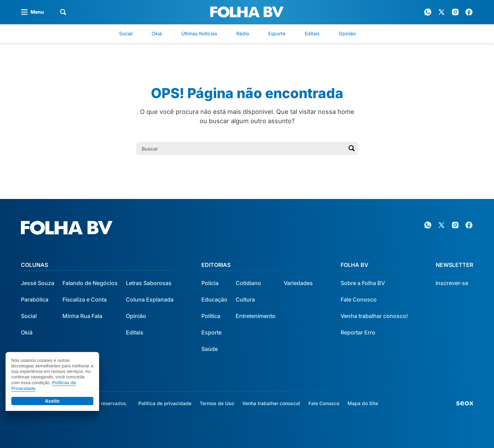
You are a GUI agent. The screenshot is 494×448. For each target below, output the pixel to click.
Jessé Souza (38, 283)
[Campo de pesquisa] (242, 149)
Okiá (157, 33)
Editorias (216, 265)
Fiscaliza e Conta (85, 299)
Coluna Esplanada (150, 299)
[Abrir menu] (32, 12)
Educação (214, 299)
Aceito (52, 401)
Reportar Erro (358, 332)
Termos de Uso (217, 403)
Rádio (243, 33)
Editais (312, 33)
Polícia (210, 283)
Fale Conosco (359, 299)
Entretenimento (256, 316)
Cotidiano (248, 283)
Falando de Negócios (90, 283)
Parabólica (35, 299)
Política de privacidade (165, 403)
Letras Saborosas (149, 283)
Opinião (347, 33)
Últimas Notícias (199, 33)
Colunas (34, 265)
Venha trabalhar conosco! (374, 316)
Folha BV (355, 265)
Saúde (210, 349)
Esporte (277, 33)
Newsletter (454, 265)
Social (126, 33)
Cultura (245, 299)
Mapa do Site (363, 403)
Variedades (298, 283)
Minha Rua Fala (82, 316)
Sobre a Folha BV (363, 283)
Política (211, 316)
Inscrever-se (452, 283)
